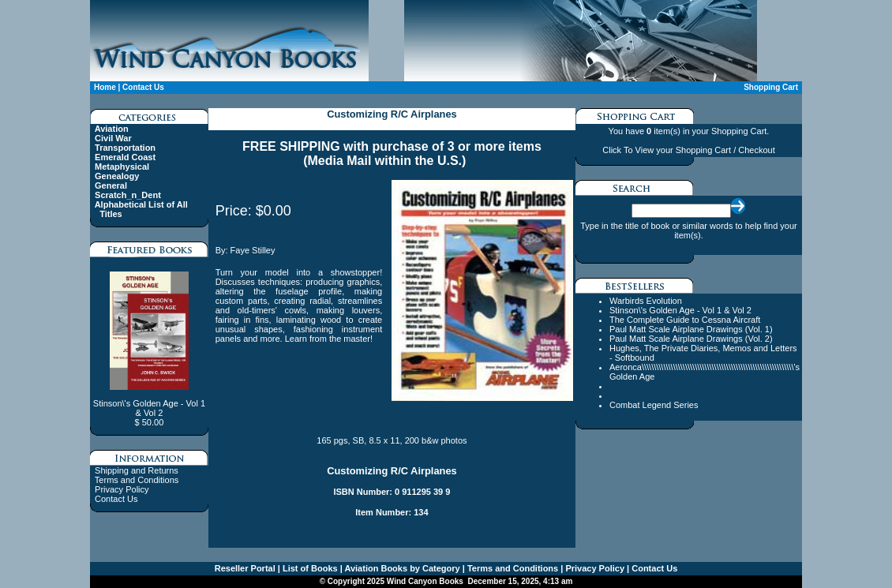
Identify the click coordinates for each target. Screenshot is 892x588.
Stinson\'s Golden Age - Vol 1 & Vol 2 (680, 310)
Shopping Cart (771, 87)
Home (105, 87)
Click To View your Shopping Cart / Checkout (688, 150)
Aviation (112, 129)
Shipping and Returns (137, 470)
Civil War (113, 138)
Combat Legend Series (654, 405)
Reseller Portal (245, 568)
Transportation (125, 148)
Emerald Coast (125, 157)
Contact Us (143, 87)
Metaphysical (122, 167)
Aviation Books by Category (401, 568)
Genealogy (117, 176)
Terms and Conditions (137, 480)
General (111, 185)
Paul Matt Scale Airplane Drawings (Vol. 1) (691, 329)
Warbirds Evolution (646, 301)
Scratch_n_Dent (128, 195)
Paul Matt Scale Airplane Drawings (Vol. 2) (691, 339)
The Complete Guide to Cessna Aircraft (685, 320)
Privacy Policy (122, 489)
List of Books (309, 568)
